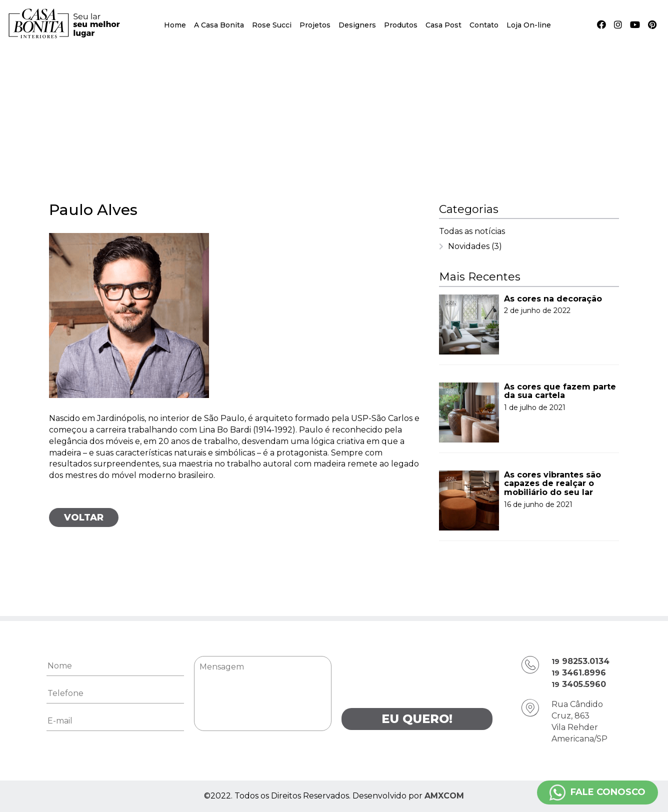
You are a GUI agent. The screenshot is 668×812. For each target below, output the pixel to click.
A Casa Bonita (219, 25)
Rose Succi (272, 25)
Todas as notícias (472, 231)
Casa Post (443, 25)
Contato (484, 25)
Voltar (84, 517)
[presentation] (417, 675)
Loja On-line (529, 25)
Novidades (475, 246)
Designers (357, 25)
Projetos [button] (315, 25)
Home (175, 25)
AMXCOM (444, 796)
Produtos (401, 25)
